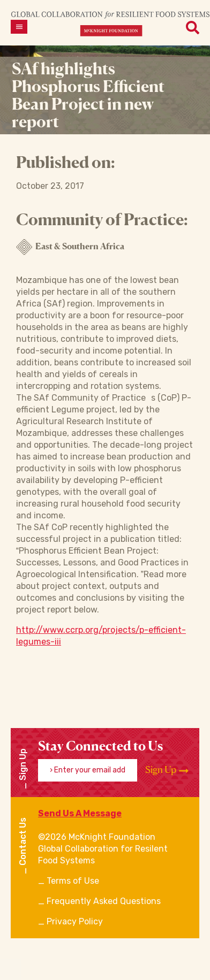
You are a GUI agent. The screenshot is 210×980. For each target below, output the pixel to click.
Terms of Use (73, 881)
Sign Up (167, 770)
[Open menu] (19, 27)
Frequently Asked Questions (104, 901)
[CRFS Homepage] (110, 23)
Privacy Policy (75, 921)
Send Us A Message (80, 813)
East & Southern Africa (70, 247)
